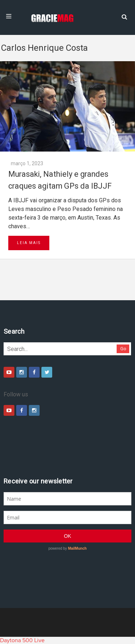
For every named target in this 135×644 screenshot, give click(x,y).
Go (123, 349)
